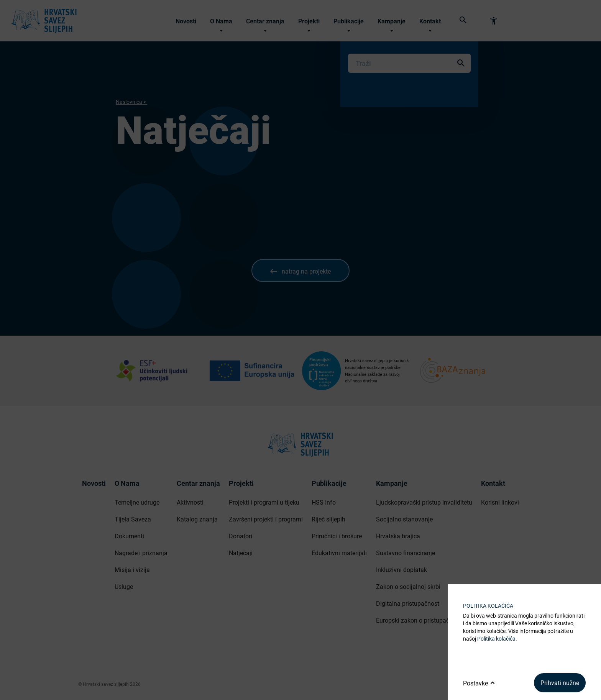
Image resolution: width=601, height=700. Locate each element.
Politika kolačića (496, 639)
